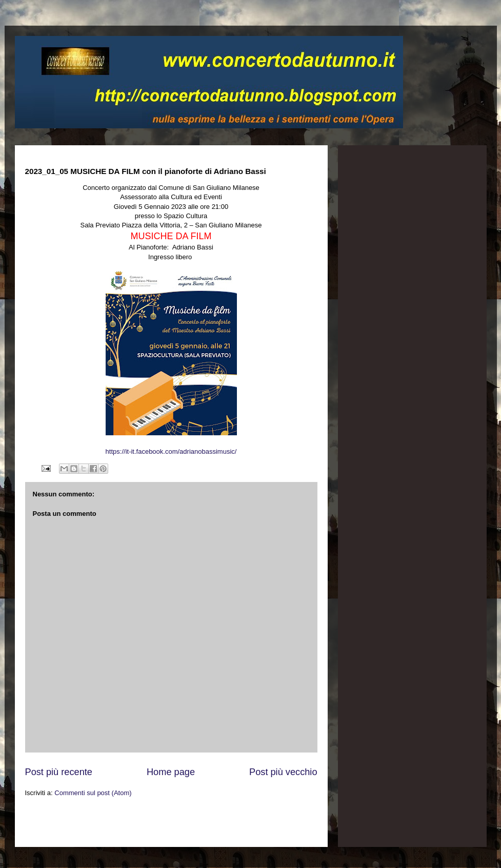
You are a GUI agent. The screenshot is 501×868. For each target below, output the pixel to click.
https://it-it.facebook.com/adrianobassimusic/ (171, 451)
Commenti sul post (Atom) (93, 793)
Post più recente (59, 772)
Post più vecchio (283, 772)
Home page (171, 772)
